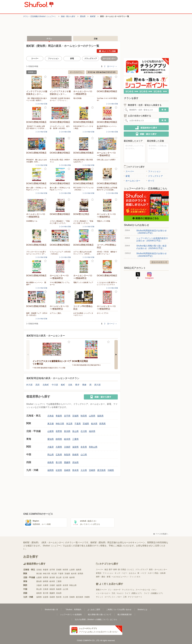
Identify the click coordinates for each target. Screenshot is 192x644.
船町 (63, 385)
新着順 (31, 73)
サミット (100, 597)
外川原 (29, 385)
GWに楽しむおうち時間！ (107, 160)
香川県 (59, 462)
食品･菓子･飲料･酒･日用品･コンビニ (119, 570)
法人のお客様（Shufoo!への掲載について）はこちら (96, 619)
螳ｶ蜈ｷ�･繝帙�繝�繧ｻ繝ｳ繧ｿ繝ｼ (102, 72)
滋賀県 (75, 447)
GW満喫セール (32, 221)
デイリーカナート (135, 597)
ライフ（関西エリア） (134, 593)
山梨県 (51, 431)
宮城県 (75, 416)
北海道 (51, 416)
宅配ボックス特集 (103, 221)
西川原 (97, 385)
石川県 (84, 431)
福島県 (100, 416)
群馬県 (102, 424)
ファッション (53, 59)
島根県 (75, 455)
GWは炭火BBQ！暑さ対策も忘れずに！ (83, 161)
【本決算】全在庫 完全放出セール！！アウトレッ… (60, 99)
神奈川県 (60, 424)
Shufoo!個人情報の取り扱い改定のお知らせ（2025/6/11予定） (151, 247)
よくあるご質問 (94, 610)
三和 (125, 597)
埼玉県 (69, 424)
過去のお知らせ (159, 262)
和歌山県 (93, 447)
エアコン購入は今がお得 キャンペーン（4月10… (83, 253)
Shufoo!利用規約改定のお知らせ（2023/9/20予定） (151, 255)
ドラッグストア (91, 59)
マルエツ (120, 593)
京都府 (67, 447)
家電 (72, 59)
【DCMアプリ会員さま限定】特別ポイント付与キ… (36, 127)
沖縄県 (111, 470)
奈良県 (84, 447)
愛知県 (83, 16)
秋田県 (84, 416)
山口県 (84, 455)
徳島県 (51, 462)
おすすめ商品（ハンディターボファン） (83, 314)
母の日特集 (77, 98)
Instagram (149, 276)
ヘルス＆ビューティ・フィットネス (126, 577)
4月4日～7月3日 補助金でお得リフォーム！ (107, 253)
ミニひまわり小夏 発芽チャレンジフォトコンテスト (107, 283)
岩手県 (67, 416)
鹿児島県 (101, 470)
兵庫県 (59, 447)
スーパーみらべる (143, 590)
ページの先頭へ (161, 534)
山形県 (92, 416)
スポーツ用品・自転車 (157, 573)
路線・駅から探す (68, 16)
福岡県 (51, 470)
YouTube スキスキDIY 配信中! (107, 99)
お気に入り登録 (45, 77)
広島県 (59, 455)
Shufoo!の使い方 (51, 610)
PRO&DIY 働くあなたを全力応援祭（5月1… (37, 161)
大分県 (84, 470)
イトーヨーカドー (103, 593)
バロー (119, 597)
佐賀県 (59, 470)
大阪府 (51, 447)
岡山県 (51, 455)
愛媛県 (67, 462)
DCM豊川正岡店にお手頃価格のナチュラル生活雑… (107, 189)
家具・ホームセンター (158, 570)
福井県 (92, 431)
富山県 (75, 431)
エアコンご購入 (56, 313)
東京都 (51, 424)
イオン (154, 590)
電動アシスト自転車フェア (83, 282)
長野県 (59, 431)
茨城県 (86, 424)
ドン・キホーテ (114, 590)
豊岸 (77, 385)
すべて (150, 181)
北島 (70, 385)
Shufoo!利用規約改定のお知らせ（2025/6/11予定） (151, 232)
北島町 (46, 385)
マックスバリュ (128, 590)
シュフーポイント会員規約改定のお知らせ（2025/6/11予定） (152, 239)
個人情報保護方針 (125, 615)
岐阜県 (67, 439)
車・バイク (142, 573)
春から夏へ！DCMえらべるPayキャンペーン (36, 189)
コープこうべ (110, 597)
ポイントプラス (103, 313)
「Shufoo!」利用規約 (73, 610)
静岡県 (59, 439)
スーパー (35, 59)
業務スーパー (101, 590)
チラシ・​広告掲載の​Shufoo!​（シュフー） (40, 16)
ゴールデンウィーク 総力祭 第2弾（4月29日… (60, 127)
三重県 (75, 439)
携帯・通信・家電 (103, 577)
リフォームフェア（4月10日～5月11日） (60, 253)
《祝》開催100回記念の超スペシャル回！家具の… (37, 99)
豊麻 (84, 385)
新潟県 (67, 431)
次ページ (112, 66)
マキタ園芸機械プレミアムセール (60, 283)
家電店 (99, 573)
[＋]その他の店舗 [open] (41, 104)
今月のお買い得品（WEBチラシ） (60, 161)
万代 (113, 593)
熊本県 (75, 470)
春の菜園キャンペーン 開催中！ (36, 283)
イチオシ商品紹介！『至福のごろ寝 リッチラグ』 (60, 222)
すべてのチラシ (76, 72)
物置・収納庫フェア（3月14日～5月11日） (37, 314)
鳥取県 (67, 455)
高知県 (75, 462)
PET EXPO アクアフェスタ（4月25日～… (83, 189)
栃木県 (94, 424)
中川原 (55, 385)
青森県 (59, 416)
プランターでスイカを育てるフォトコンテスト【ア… (36, 253)
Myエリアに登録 (107, 51)
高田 (37, 385)
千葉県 (78, 424)
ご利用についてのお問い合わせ (119, 610)
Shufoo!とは (142, 610)
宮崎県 (92, 470)
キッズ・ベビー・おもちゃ (125, 573)
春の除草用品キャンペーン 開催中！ (107, 127)
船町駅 (93, 16)
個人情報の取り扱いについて (100, 615)
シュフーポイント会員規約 (71, 615)
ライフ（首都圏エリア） (154, 593)
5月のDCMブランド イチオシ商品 (83, 127)
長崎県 (67, 470)
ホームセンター (132, 181)
